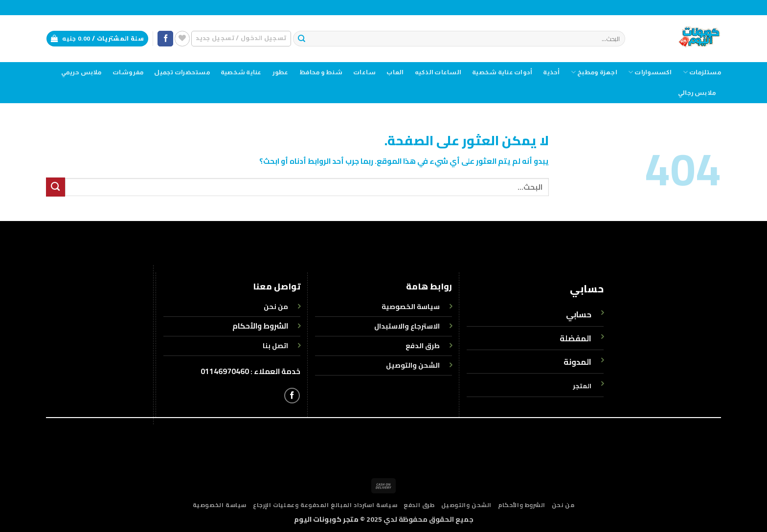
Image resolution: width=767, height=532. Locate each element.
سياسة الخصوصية (220, 505)
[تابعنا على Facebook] (165, 39)
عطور (281, 72)
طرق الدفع (419, 505)
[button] (241, 38)
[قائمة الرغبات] (182, 38)
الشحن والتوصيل (466, 505)
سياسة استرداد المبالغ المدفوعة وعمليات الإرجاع (325, 505)
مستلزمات (702, 72)
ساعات (364, 72)
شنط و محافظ (321, 72)
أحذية (551, 72)
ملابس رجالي (697, 93)
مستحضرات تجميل (182, 72)
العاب (395, 72)
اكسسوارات (650, 72)
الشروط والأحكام (260, 326)
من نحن (563, 505)
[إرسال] (302, 39)
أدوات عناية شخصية (502, 72)
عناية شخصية (241, 72)
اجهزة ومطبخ (594, 72)
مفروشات (128, 72)
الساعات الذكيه (438, 72)
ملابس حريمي (81, 72)
